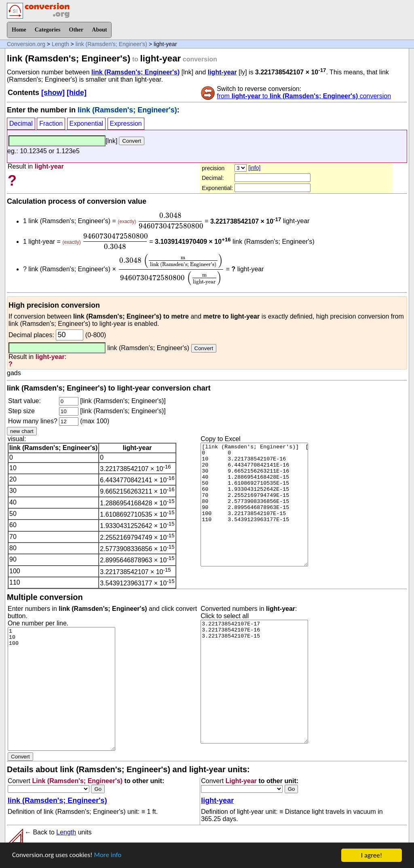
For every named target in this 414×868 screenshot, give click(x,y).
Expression (126, 124)
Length (60, 44)
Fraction (51, 124)
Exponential (87, 124)
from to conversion (304, 96)
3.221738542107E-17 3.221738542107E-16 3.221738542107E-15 (254, 682)
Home (19, 30)
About (99, 30)
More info (108, 856)
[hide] (77, 93)
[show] (53, 93)
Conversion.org (26, 44)
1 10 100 (61, 689)
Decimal (21, 124)
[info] (254, 168)
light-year (222, 72)
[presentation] (170, 221)
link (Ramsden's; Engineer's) (111, 44)
